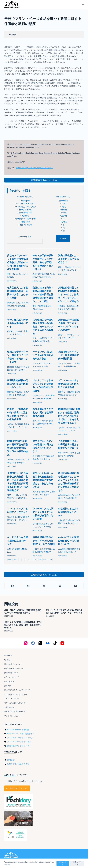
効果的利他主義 (25, 213)
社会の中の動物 (25, 225)
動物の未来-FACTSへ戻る (44, 180)
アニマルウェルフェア (25, 204)
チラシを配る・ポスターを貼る (16, 694)
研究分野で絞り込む (25, 197)
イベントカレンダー (12, 699)
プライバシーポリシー (12, 716)
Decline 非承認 (77, 863)
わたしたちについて (12, 677)
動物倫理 (25, 216)
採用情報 (8, 686)
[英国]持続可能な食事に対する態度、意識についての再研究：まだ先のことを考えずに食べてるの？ (69, 416)
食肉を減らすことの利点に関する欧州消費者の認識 (43, 413)
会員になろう (9, 681)
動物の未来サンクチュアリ (14, 668)
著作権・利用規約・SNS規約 (15, 712)
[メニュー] (83, 5)
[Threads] (76, 586)
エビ (63, 204)
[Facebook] (12, 586)
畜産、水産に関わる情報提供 (15, 703)
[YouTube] (62, 643)
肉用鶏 (63, 222)
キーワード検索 (25, 237)
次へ (45, 560)
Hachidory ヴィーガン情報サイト (21, 734)
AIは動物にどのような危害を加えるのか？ (68, 512)
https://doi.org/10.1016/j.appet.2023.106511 (34, 168)
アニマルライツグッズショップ (20, 738)
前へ (15, 560)
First (10, 560)
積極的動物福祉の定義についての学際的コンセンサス (18, 384)
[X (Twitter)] (28, 586)
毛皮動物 (63, 216)
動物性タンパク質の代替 (25, 219)
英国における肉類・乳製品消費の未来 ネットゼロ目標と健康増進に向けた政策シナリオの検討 (43, 294)
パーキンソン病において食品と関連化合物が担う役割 (43, 355)
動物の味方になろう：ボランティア (17, 690)
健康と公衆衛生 (25, 210)
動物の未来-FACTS (11, 673)
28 (40, 560)
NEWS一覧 (8, 656)
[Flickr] (48, 643)
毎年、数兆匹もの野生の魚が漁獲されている (18, 323)
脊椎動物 (63, 210)
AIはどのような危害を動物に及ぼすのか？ (17, 541)
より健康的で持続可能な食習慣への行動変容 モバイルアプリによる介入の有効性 (43, 327)
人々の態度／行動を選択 (25, 207)
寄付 (7, 660)
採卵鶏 (63, 213)
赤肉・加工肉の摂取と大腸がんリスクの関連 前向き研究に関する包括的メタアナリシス (43, 262)
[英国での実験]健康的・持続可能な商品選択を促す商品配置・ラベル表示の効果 (18, 448)
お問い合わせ (9, 707)
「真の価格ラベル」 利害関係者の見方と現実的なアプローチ (68, 445)
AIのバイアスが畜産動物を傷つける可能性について (68, 541)
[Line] (60, 586)
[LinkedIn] (44, 586)
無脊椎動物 (63, 201)
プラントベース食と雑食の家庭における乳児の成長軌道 (68, 384)
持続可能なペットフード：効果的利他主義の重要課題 (68, 355)
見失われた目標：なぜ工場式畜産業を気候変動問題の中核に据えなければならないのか (43, 480)
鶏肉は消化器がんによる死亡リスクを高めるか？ (68, 259)
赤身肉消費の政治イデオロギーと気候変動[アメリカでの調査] (44, 541)
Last (50, 560)
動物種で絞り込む (63, 197)
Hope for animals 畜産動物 (18, 730)
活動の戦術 (25, 222)
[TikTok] (55, 643)
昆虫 (63, 207)
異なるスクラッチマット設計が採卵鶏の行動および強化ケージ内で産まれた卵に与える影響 (18, 262)
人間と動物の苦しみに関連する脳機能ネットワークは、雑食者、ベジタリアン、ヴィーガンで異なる (68, 294)
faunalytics (25, 201)
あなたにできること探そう (18, 764)
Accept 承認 (63, 863)
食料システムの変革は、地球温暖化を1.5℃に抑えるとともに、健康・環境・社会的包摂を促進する (23, 625)
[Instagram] (26, 643)
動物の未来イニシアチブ (13, 664)
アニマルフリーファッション (19, 742)
